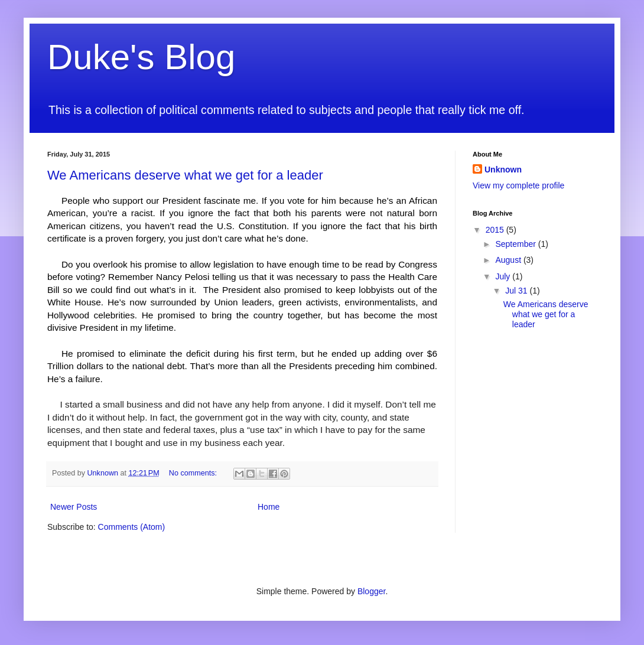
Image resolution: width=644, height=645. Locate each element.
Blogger (371, 591)
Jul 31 (517, 291)
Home (269, 507)
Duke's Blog (141, 57)
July (504, 276)
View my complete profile (518, 185)
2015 (496, 230)
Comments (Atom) (132, 527)
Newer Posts (74, 507)
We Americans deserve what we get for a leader (185, 175)
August (509, 260)
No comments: (194, 473)
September (516, 244)
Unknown (503, 170)
